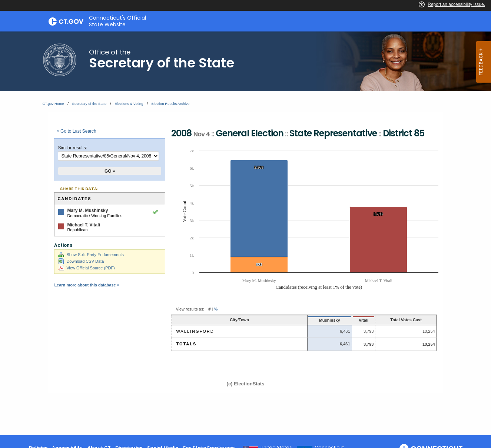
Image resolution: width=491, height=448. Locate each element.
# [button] (209, 309)
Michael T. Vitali (83, 225)
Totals (186, 344)
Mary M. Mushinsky (87, 210)
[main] (245, 233)
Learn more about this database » (87, 285)
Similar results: (72, 148)
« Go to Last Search (77, 131)
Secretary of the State (89, 104)
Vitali (338, 320)
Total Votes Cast (395, 320)
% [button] (216, 309)
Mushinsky (299, 320)
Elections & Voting (129, 104)
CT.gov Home (53, 104)
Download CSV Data (81, 261)
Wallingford (195, 331)
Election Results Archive (170, 104)
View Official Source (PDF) (86, 268)
